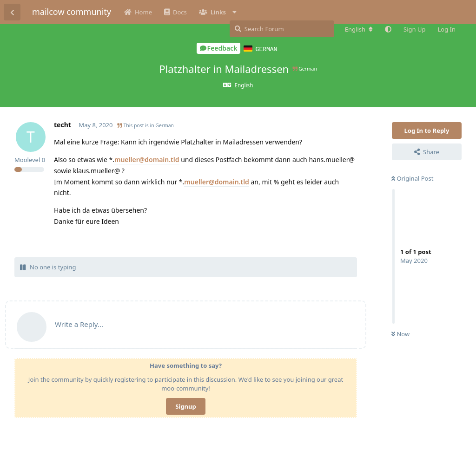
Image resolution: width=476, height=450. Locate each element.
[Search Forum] (282, 29)
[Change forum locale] (359, 29)
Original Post (412, 178)
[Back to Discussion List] (12, 12)
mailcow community (72, 12)
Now (400, 333)
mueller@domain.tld (147, 159)
